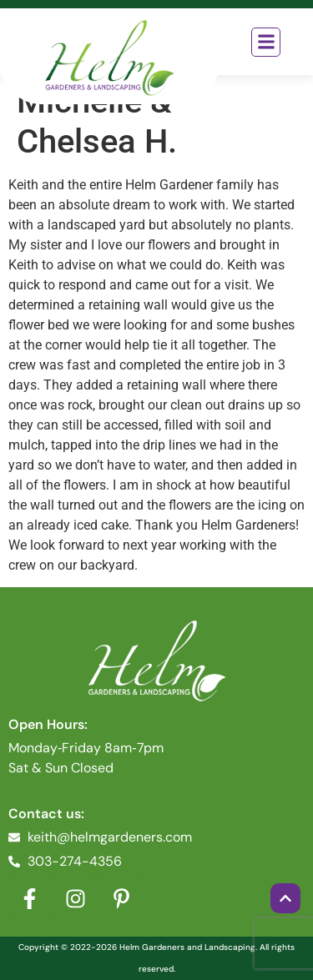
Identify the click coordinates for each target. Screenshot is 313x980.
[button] (266, 42)
